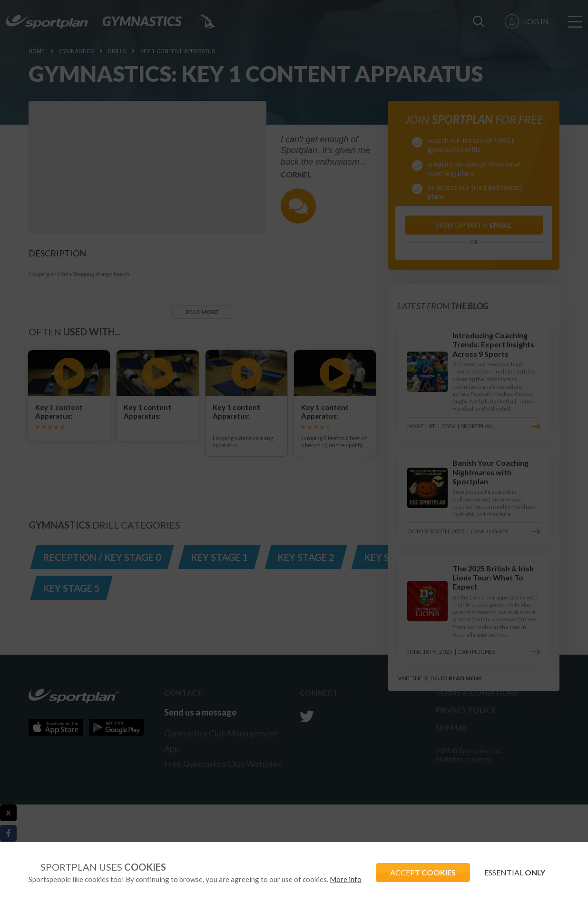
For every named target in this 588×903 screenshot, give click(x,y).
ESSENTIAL (515, 872)
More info (346, 879)
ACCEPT (423, 872)
